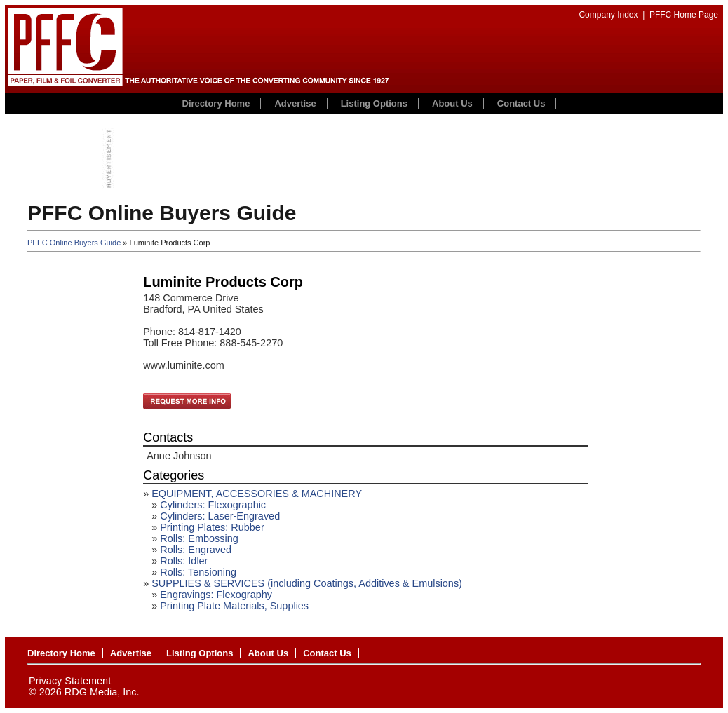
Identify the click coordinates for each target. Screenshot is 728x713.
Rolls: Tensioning (198, 572)
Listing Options (374, 103)
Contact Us (521, 103)
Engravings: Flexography (216, 595)
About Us (452, 103)
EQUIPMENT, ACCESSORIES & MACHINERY (257, 494)
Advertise (295, 103)
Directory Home (216, 103)
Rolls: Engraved (196, 550)
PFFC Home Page (684, 15)
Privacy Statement (70, 681)
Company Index (608, 15)
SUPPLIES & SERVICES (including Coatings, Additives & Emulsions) (307, 583)
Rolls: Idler (184, 561)
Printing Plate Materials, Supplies (234, 606)
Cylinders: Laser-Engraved (220, 516)
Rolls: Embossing (199, 538)
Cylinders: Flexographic (213, 505)
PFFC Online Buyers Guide (74, 243)
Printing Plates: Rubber (212, 527)
